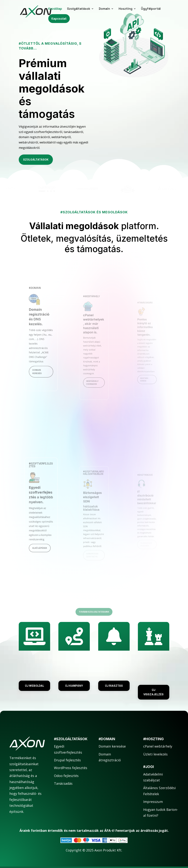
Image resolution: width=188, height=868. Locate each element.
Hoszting (125, 9)
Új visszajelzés (153, 692)
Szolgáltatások (79, 9)
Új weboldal (35, 686)
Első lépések (40, 536)
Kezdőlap (55, 9)
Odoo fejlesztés (66, 776)
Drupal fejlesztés (67, 760)
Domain (104, 9)
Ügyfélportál (151, 9)
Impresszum (153, 802)
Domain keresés (38, 360)
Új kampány (74, 686)
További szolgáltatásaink (94, 612)
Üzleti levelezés (155, 754)
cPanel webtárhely (158, 746)
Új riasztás (114, 686)
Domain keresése (112, 746)
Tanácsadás (63, 783)
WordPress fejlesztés (71, 768)
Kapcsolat (59, 19)
